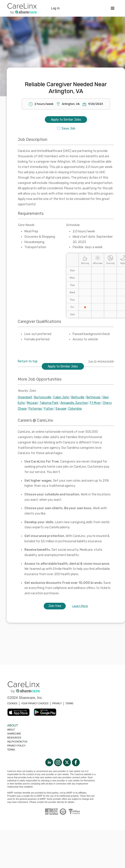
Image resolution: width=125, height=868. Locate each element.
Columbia (75, 409)
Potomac (35, 409)
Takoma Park (49, 403)
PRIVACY (57, 703)
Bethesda (93, 397)
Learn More (80, 606)
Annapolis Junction (74, 403)
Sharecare (14, 734)
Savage (61, 409)
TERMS (69, 703)
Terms (11, 750)
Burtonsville (43, 397)
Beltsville (78, 397)
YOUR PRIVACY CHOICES (35, 703)
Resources (14, 738)
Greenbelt (25, 397)
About (11, 730)
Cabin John (61, 397)
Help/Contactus (17, 742)
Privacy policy (16, 746)
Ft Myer (95, 403)
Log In (55, 8)
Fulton (49, 409)
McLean (32, 403)
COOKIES (12, 703)
